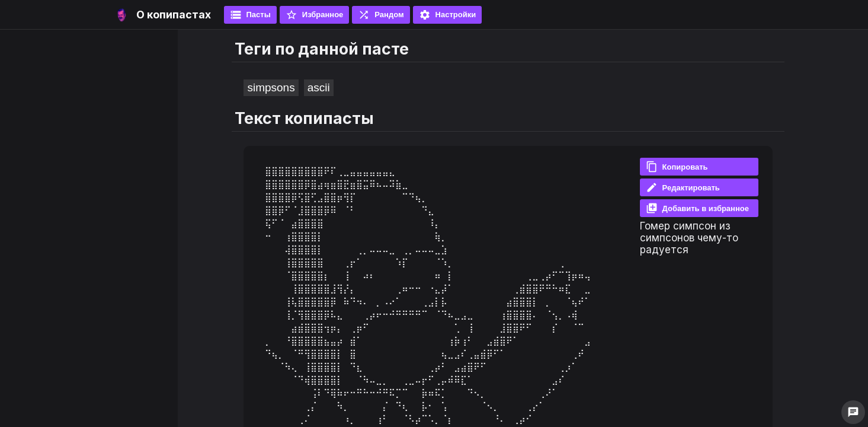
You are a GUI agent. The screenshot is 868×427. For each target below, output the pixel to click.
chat (853, 412)
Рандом (381, 15)
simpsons (271, 87)
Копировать (677, 167)
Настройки (448, 15)
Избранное (315, 15)
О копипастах (174, 15)
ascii (319, 87)
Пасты (250, 15)
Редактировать (683, 187)
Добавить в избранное (697, 208)
